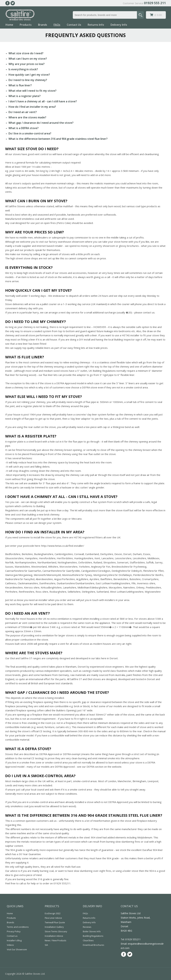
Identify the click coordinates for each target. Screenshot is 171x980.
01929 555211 (133, 939)
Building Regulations (93, 936)
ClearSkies (88, 940)
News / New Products (56, 940)
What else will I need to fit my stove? (32, 91)
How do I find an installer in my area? (32, 107)
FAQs (57, 25)
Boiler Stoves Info (92, 931)
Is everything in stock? (23, 69)
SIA (46, 945)
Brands (43, 25)
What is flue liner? (20, 85)
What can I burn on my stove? (28, 59)
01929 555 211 (155, 3)
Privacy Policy (14, 931)
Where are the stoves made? (27, 117)
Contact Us (74, 25)
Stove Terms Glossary (56, 931)
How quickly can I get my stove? (29, 75)
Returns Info (96, 25)
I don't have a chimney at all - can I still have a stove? (43, 101)
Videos (10, 945)
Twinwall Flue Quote (55, 922)
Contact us (12, 936)
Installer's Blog (14, 940)
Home (9, 25)
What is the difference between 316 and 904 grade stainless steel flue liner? (58, 139)
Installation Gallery (54, 927)
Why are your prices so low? (27, 64)
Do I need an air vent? (23, 112)
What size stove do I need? (26, 53)
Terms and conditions (18, 927)
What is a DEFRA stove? (24, 128)
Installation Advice (54, 936)
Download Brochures (94, 945)
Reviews (87, 927)
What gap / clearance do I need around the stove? (41, 123)
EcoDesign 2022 (53, 913)
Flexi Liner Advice (53, 918)
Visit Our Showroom (17, 949)
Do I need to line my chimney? (28, 80)
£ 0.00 (156, 15)
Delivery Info (119, 25)
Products (26, 25)
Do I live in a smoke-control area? (30, 133)
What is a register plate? (25, 96)
